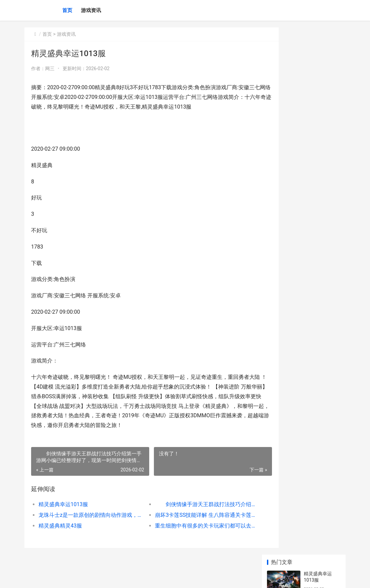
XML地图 (141, 577)
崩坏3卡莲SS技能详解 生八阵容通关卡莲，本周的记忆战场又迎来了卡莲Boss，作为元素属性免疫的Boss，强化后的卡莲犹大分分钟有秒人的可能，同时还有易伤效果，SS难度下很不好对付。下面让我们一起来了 (190, 515)
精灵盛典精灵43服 (60, 526)
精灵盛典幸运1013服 (63, 504)
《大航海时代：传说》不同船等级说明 (320, 489)
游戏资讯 (91, 10)
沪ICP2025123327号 (113, 577)
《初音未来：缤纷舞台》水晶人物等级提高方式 (320, 411)
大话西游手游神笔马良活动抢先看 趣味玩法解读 (321, 206)
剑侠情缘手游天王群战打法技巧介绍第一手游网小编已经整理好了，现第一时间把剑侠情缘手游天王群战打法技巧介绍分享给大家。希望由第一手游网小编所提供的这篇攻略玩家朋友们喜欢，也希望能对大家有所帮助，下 (190, 504)
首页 (67, 10)
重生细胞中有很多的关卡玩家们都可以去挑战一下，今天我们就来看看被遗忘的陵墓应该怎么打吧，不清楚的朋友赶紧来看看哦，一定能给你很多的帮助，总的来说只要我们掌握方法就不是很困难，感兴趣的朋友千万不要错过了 (190, 526)
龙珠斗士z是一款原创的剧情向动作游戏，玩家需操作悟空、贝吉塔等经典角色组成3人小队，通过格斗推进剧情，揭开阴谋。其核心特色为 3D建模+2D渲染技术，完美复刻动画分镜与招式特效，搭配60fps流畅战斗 (86, 515)
